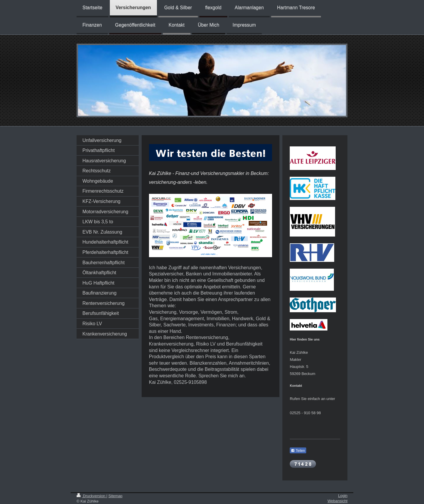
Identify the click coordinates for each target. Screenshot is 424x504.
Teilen (298, 451)
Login (343, 496)
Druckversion (91, 496)
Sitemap (115, 496)
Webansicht (337, 501)
